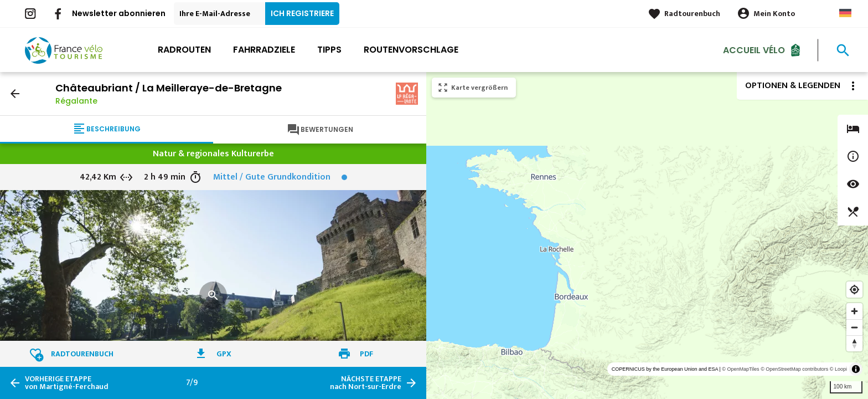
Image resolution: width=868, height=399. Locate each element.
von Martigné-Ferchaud (67, 383)
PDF (366, 354)
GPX (224, 354)
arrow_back (15, 94)
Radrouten (184, 50)
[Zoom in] (854, 311)
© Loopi (838, 369)
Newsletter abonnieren (119, 13)
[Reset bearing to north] (854, 343)
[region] (647, 236)
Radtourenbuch (692, 14)
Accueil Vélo (754, 50)
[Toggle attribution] (856, 369)
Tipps (329, 50)
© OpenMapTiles (740, 369)
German (845, 13)
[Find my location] (854, 290)
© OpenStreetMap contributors (794, 369)
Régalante (76, 101)
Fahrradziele (264, 50)
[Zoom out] (854, 327)
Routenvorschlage (411, 50)
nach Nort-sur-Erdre (366, 383)
